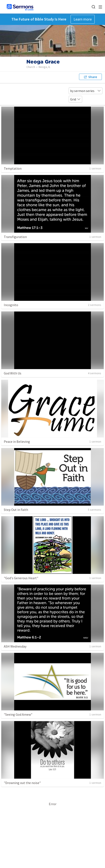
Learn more (83, 19)
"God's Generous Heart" (21, 578)
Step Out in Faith (16, 510)
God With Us (13, 373)
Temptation (13, 168)
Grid (75, 99)
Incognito (11, 305)
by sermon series (86, 91)
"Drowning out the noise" (22, 783)
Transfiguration (15, 237)
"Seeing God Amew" (18, 714)
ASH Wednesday (15, 646)
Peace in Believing (17, 442)
